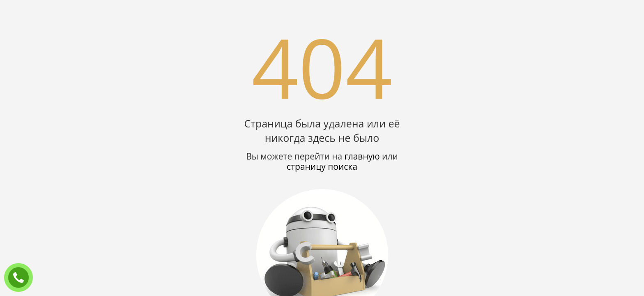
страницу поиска (322, 166)
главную (362, 156)
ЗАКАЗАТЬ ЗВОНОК (22, 278)
